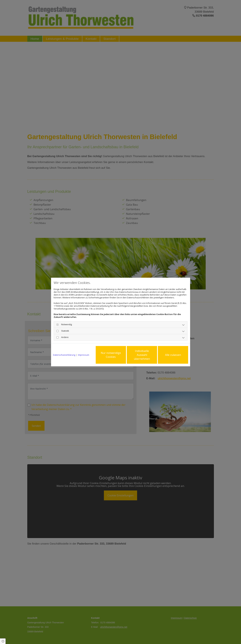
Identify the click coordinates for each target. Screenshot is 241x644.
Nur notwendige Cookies (111, 355)
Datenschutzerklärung (64, 355)
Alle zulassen (173, 355)
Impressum (84, 355)
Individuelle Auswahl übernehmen (142, 355)
